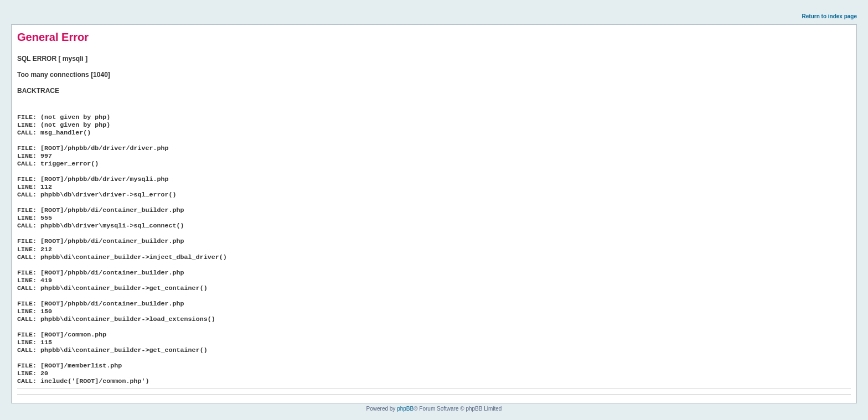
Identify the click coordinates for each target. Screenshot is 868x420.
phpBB (405, 409)
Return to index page (830, 16)
